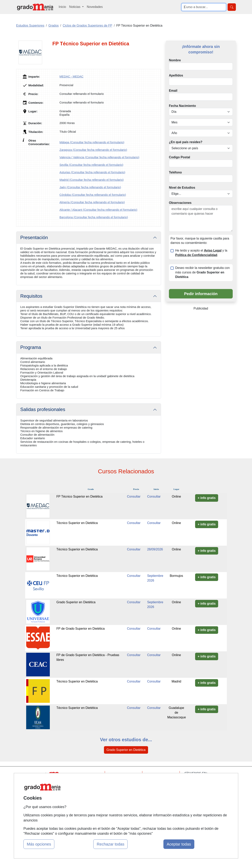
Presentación (34, 237)
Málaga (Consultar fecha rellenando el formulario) (92, 142)
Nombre (175, 60)
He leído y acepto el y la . (201, 253)
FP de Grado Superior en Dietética (81, 629)
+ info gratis (207, 498)
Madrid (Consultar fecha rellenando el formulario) (92, 180)
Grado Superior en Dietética (76, 602)
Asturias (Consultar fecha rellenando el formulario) (92, 172)
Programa (31, 347)
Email (173, 91)
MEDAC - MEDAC (71, 76)
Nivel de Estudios (182, 188)
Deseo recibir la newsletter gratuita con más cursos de (202, 272)
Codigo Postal (180, 157)
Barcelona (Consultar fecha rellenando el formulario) (94, 217)
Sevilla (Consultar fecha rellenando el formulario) (91, 165)
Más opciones (39, 844)
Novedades (95, 7)
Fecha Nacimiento (182, 106)
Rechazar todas (110, 844)
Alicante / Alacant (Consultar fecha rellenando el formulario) (98, 210)
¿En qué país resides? (186, 142)
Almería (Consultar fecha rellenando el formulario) (92, 202)
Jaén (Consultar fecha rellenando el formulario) (90, 187)
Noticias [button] (75, 7)
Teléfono (175, 172)
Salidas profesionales (43, 409)
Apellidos (176, 75)
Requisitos (31, 296)
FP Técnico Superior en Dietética (80, 496)
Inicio (62, 7)
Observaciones (180, 203)
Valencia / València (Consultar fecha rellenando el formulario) (99, 157)
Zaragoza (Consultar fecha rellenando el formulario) (93, 150)
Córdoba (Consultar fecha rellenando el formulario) (93, 195)
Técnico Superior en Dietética (77, 523)
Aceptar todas (179, 844)
